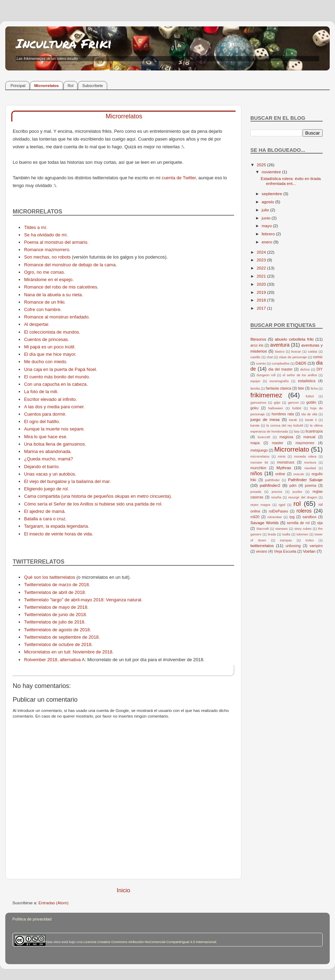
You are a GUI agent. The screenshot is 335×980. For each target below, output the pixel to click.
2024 (262, 252)
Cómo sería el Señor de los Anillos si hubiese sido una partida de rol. (93, 504)
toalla (286, 534)
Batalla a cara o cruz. (45, 519)
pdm (293, 485)
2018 (262, 300)
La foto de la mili (41, 392)
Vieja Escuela (285, 551)
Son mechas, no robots (47, 257)
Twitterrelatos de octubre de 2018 (58, 644)
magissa (286, 437)
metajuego (259, 450)
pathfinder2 (270, 485)
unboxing (293, 546)
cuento (261, 364)
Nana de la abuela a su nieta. (53, 295)
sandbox (310, 517)
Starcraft (263, 529)
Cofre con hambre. (43, 309)
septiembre (272, 194)
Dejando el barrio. (42, 467)
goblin (311, 402)
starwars (282, 529)
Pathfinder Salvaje (305, 480)
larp (297, 432)
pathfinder (273, 480)
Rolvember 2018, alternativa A (54, 660)
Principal (18, 86)
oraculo (299, 474)
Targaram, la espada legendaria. (56, 526)
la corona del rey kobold (285, 426)
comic (318, 357)
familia (255, 389)
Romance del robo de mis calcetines (60, 287)
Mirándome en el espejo (48, 280)
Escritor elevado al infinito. (50, 399)
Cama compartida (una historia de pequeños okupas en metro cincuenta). (98, 496)
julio (266, 210)
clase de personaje (293, 357)
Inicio (123, 890)
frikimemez (266, 395)
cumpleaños (281, 364)
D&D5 (301, 363)
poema (311, 485)
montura (310, 463)
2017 (262, 308)
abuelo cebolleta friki (294, 339)
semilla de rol (298, 523)
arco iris (257, 345)
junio (267, 218)
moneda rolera (305, 457)
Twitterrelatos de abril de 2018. (55, 592)
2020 (262, 284)
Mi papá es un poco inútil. (50, 347)
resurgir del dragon (303, 497)
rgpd (282, 505)
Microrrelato (292, 449)
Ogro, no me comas (44, 272)
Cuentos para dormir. (45, 414)
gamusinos (258, 403)
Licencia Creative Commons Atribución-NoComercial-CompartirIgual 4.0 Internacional (150, 942)
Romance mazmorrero (47, 250)
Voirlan (309, 551)
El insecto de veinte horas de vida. (59, 534)
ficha (314, 389)
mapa (255, 443)
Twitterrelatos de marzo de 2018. (57, 585)
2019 (262, 292)
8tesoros (258, 339)
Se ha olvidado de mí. (46, 235)
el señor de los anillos (300, 375)
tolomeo (302, 534)
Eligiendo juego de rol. (46, 489)
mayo (267, 226)
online (280, 474)
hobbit (297, 408)
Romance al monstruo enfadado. (57, 317)
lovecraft (264, 437)
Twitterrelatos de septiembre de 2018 (61, 637)
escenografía (279, 381)
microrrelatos (260, 457)
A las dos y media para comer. (54, 407)
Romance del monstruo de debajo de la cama (70, 265)
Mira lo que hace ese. (46, 437)
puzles (297, 492)
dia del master (281, 369)
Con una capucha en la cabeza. (56, 384)
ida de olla (309, 414)
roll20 (255, 517)
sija (320, 523)
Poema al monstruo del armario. (56, 242)
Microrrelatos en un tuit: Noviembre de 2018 (68, 652)
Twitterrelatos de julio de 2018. (55, 622)
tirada (272, 534)
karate (255, 426)
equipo (255, 381)
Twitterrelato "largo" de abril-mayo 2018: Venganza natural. (83, 600)
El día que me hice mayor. (50, 354)
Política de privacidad (32, 919)
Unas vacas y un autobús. (50, 474)
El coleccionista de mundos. (52, 332)
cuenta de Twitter (179, 178)
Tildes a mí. (36, 227)
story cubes (303, 529)
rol (297, 504)
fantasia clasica (279, 388)
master (278, 443)
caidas (313, 352)
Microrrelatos (47, 86)
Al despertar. (37, 324)
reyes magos (260, 505)
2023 (262, 260)
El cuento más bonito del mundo (56, 377)
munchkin (258, 468)
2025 (262, 165)
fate (301, 388)
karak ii (311, 420)
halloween (276, 408)
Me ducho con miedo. (46, 362)
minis (282, 457)
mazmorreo (305, 443)
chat (270, 357)
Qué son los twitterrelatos (50, 577)
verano (262, 551)
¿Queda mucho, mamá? (48, 459)
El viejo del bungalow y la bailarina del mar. (67, 481)
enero (267, 242)
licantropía (314, 431)
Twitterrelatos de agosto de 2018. (57, 630)
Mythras (284, 468)
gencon (294, 403)
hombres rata (283, 414)
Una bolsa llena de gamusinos (54, 444)
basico (280, 352)
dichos (305, 370)
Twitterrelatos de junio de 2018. (56, 615)
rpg (292, 517)
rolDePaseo (278, 511)
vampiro (316, 546)
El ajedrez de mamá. (45, 511)
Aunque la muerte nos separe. (54, 429)
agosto (268, 202)
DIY (319, 369)
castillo (255, 357)
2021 (262, 276)
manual (309, 437)
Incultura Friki (64, 43)
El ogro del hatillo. (42, 421)
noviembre (272, 172)
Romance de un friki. (45, 302)
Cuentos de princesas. (47, 339)
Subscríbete (93, 86)
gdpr (277, 403)
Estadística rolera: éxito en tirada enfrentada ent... (291, 181)
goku (254, 408)
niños (256, 473)
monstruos (286, 462)
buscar (296, 352)
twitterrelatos (262, 545)
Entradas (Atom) (53, 903)
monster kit (259, 463)
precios (277, 492)
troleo (309, 540)
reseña (276, 497)
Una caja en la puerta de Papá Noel (60, 369)
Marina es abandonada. (48, 451)
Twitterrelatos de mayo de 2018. (56, 607)
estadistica (307, 381)
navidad (310, 468)
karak (293, 420)
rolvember (275, 517)
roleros (304, 511)
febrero (269, 234)
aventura (280, 345)
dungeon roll (266, 375)
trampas (286, 540)
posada (256, 492)
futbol (310, 396)
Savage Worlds (264, 523)
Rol (71, 86)
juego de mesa (265, 419)
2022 (262, 268)
